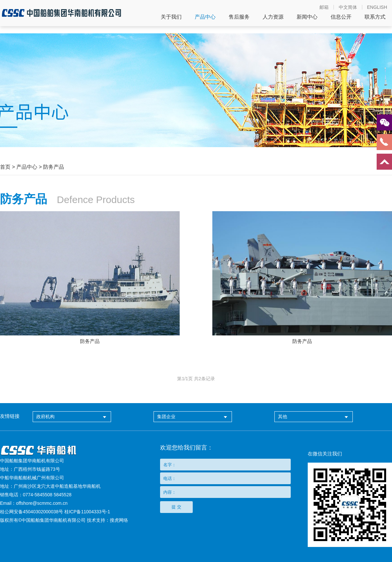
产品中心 (205, 17)
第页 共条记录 (196, 379)
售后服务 (239, 17)
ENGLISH (377, 7)
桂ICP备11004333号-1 (87, 512)
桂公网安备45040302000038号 (32, 512)
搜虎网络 (119, 520)
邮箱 (324, 7)
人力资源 (273, 17)
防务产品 (54, 167)
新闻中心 (307, 17)
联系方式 (375, 17)
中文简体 (348, 7)
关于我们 (171, 17)
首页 (5, 167)
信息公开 (341, 17)
